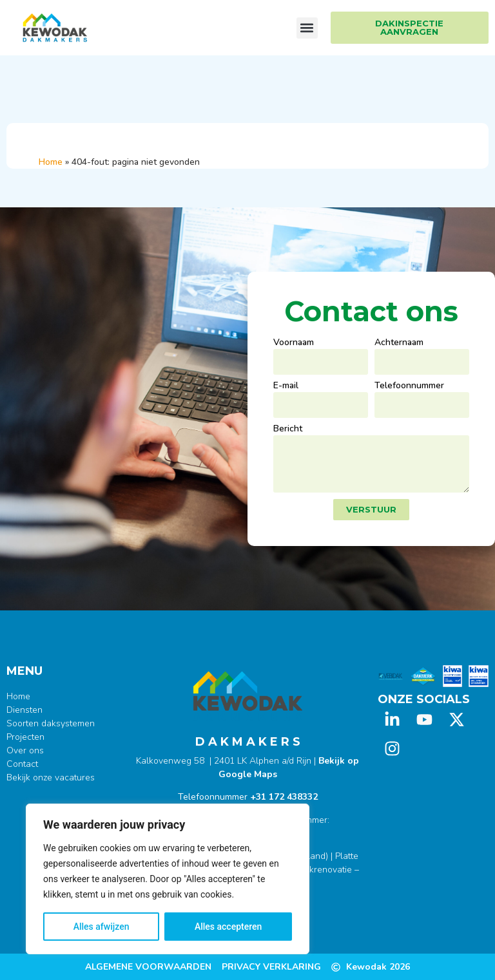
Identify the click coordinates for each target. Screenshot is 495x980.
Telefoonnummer (409, 386)
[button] (307, 28)
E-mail (286, 386)
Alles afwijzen (102, 927)
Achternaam (399, 343)
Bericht (288, 429)
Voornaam (294, 343)
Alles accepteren (228, 927)
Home (51, 162)
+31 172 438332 (284, 797)
